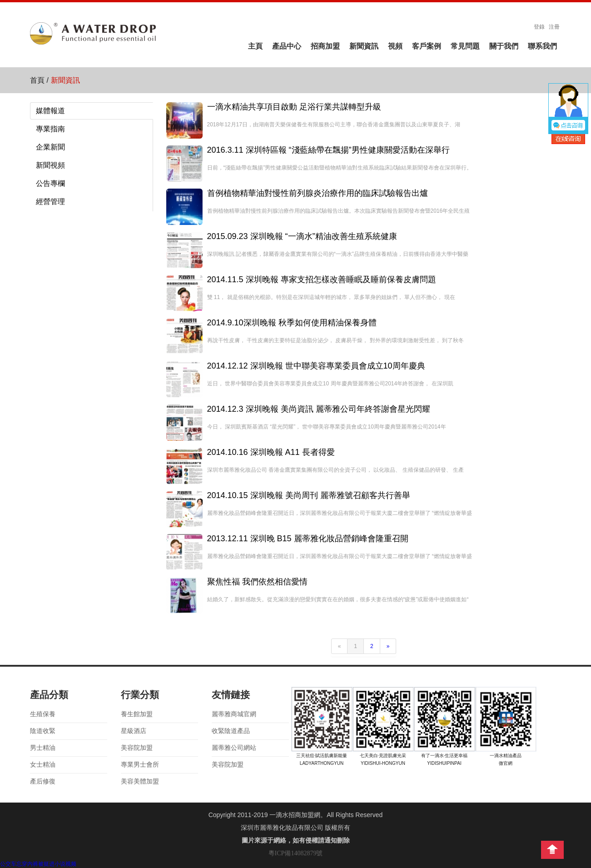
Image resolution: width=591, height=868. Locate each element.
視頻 (395, 46)
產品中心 (287, 46)
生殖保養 (43, 714)
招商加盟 (325, 46)
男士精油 (43, 748)
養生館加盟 (137, 714)
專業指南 (50, 129)
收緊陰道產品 (231, 731)
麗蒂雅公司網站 (234, 748)
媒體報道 (50, 111)
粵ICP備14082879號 (296, 853)
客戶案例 (427, 46)
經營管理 (50, 202)
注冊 (554, 27)
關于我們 (504, 46)
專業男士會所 (140, 765)
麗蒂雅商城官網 (234, 714)
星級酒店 (134, 731)
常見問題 (465, 46)
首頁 (37, 80)
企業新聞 (50, 147)
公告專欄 (50, 183)
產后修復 (43, 781)
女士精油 (43, 765)
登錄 (539, 27)
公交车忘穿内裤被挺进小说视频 (38, 864)
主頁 (255, 46)
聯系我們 (542, 46)
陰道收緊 (43, 731)
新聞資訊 (364, 46)
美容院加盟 (137, 748)
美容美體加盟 (140, 781)
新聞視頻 (50, 165)
